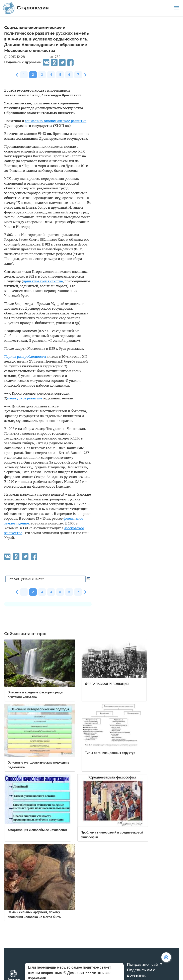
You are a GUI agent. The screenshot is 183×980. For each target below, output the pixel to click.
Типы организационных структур (110, 753)
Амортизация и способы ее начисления (38, 830)
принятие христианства (43, 281)
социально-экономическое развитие (56, 121)
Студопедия (26, 8)
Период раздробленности (25, 357)
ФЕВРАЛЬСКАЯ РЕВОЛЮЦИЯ (107, 684)
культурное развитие (25, 398)
